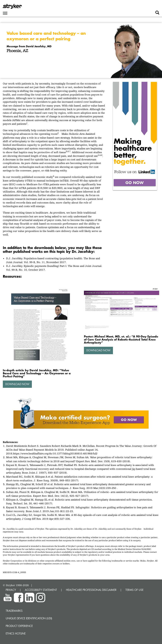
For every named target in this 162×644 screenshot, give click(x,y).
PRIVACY (11, 590)
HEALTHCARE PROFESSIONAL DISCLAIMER (91, 590)
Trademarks (14, 611)
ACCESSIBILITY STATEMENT (41, 590)
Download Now (17, 384)
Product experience (19, 626)
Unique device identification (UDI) (29, 618)
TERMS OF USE (134, 590)
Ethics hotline (16, 633)
